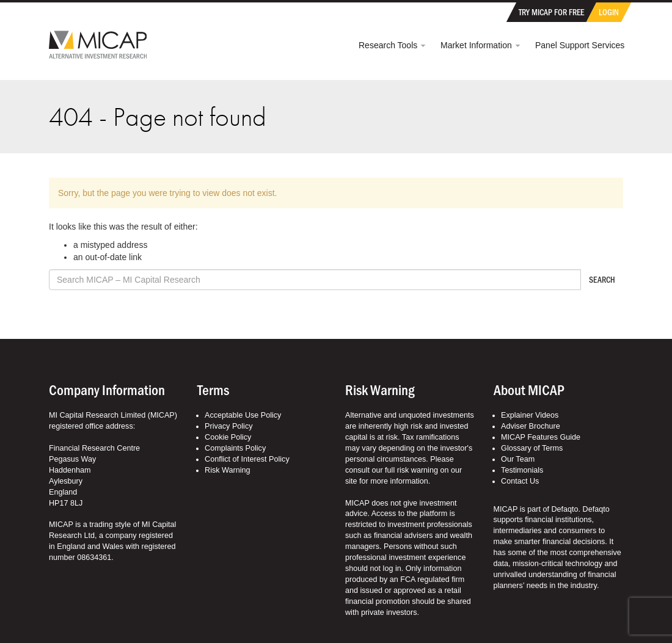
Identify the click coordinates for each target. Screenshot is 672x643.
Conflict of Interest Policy (247, 459)
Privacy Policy (228, 426)
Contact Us (520, 481)
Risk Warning (227, 470)
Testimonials (522, 470)
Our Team (518, 459)
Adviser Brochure (531, 426)
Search (602, 279)
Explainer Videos (530, 415)
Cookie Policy (228, 437)
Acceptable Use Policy (243, 415)
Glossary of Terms (532, 448)
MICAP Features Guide (541, 437)
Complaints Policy (235, 448)
